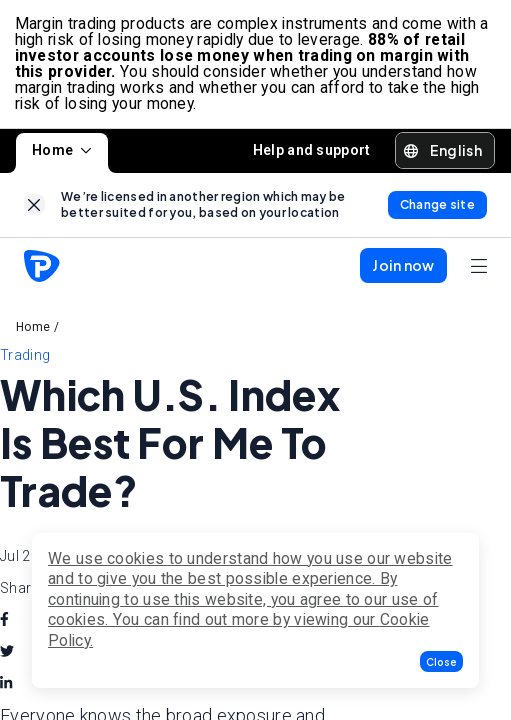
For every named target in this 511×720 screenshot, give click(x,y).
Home (62, 153)
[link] (34, 207)
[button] (441, 661)
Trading (25, 358)
